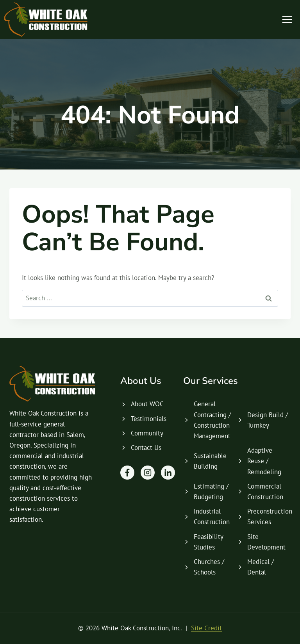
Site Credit (206, 628)
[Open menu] (287, 19)
